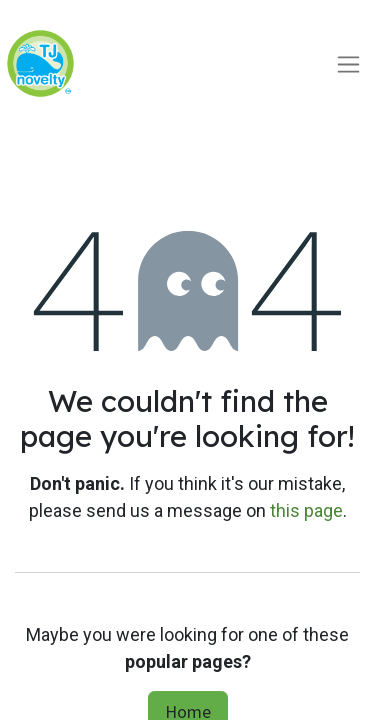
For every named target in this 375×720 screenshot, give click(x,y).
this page (306, 510)
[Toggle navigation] (348, 63)
